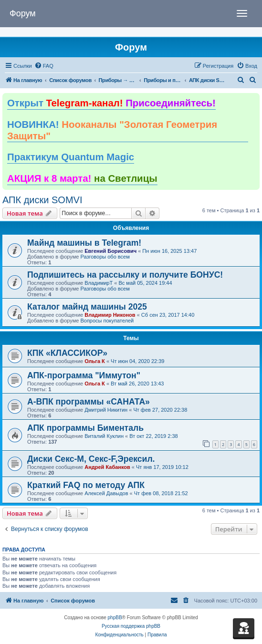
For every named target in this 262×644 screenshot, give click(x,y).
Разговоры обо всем (105, 257)
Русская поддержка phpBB (131, 626)
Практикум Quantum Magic (71, 157)
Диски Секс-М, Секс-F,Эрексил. (91, 459)
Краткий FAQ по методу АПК (86, 485)
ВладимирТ (99, 283)
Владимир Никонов (110, 315)
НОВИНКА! (112, 130)
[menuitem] (44, 66)
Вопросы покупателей (107, 321)
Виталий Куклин (104, 436)
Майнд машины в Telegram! (84, 243)
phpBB (115, 618)
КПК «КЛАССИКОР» (67, 353)
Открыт (111, 103)
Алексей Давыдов (106, 493)
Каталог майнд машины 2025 (87, 307)
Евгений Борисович (110, 251)
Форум (23, 13)
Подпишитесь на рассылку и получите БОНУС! (125, 275)
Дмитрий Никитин (106, 410)
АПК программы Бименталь (85, 428)
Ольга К (95, 361)
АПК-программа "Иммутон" (84, 375)
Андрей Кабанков (107, 467)
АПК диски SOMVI (42, 200)
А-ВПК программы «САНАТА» (89, 402)
